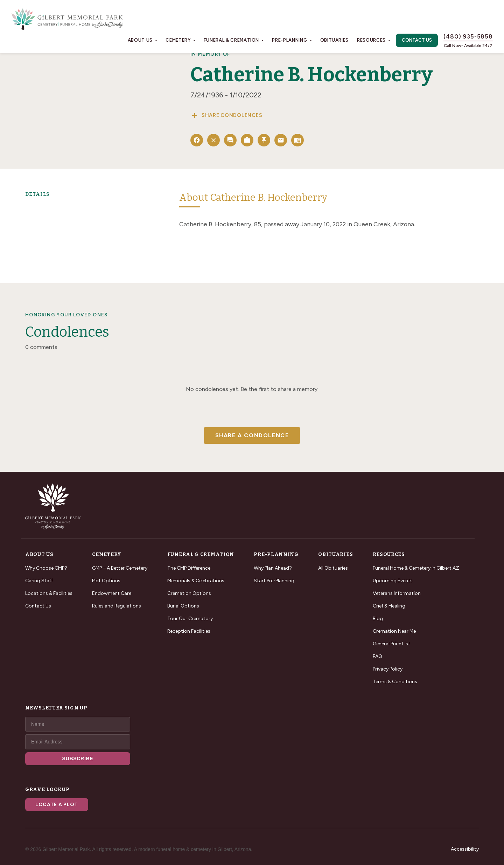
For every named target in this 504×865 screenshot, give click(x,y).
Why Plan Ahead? (273, 568)
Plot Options (106, 581)
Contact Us (417, 40)
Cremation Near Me (394, 631)
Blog (378, 619)
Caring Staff (39, 581)
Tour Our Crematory (190, 619)
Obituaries (335, 40)
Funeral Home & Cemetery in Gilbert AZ (416, 568)
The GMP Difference (189, 568)
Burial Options (183, 606)
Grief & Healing (389, 606)
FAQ (377, 656)
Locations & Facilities (49, 593)
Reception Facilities (189, 631)
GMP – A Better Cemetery (120, 568)
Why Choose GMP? (46, 568)
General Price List (391, 644)
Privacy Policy (388, 669)
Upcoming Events (393, 581)
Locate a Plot (57, 805)
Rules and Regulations (117, 606)
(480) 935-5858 (468, 36)
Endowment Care (112, 593)
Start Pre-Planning (274, 581)
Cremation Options (189, 593)
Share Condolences (226, 116)
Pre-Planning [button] (289, 40)
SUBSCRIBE (78, 758)
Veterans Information (397, 593)
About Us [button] (140, 40)
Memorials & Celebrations (196, 581)
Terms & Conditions (395, 682)
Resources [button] (371, 40)
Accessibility (465, 849)
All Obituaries (333, 568)
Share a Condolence (252, 435)
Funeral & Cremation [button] (231, 40)
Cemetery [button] (178, 40)
